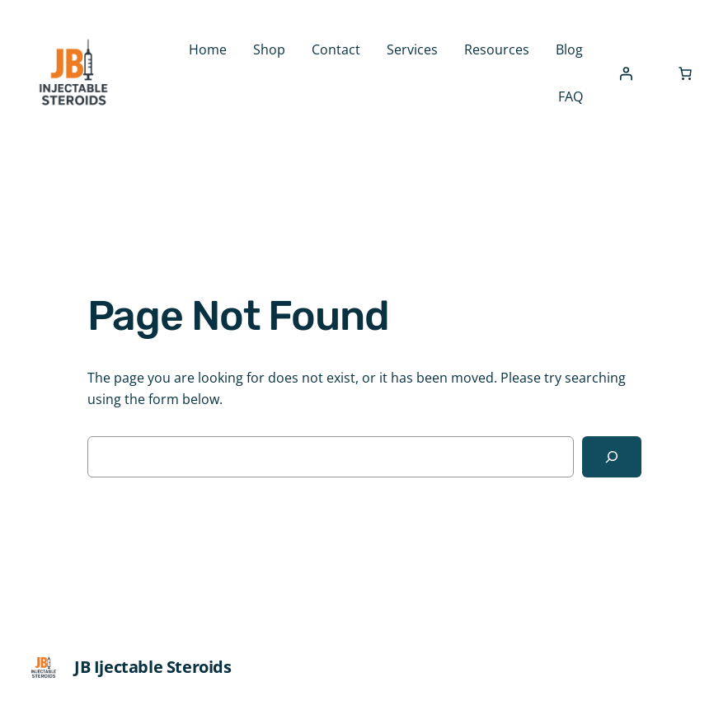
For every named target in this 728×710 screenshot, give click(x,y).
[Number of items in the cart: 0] (685, 73)
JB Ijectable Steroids (153, 667)
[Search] (612, 457)
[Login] (626, 73)
